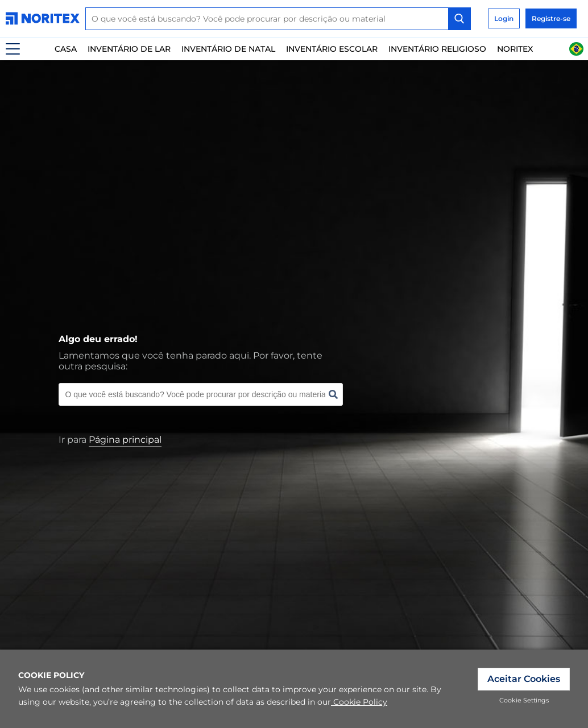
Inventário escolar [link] (332, 49)
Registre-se (551, 18)
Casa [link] (66, 49)
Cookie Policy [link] (359, 702)
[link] (45, 18)
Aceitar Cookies (524, 679)
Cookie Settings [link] (524, 700)
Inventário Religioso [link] (437, 49)
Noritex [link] (515, 49)
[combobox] (278, 19)
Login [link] (504, 18)
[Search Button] (459, 19)
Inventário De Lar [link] (129, 49)
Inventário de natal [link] (228, 49)
